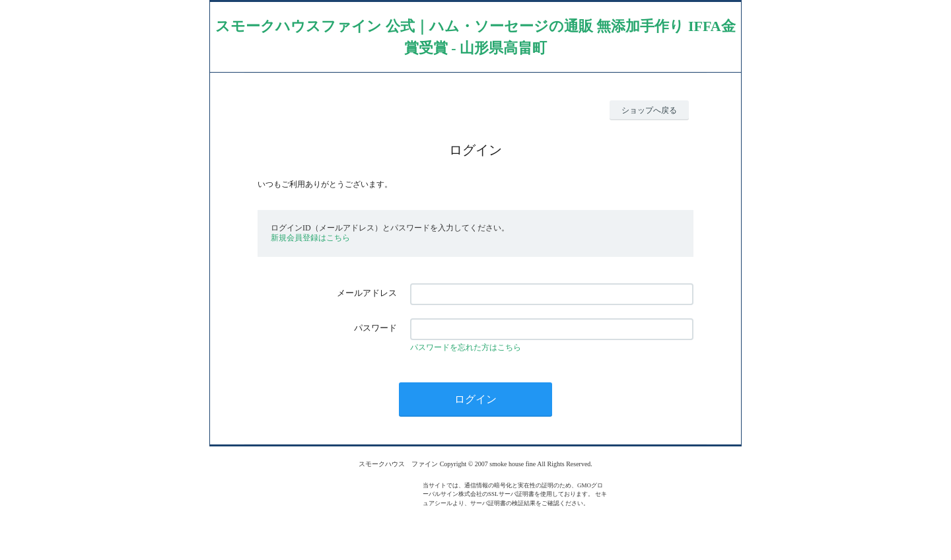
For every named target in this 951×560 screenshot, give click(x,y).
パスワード (375, 328)
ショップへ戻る (649, 110)
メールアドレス (367, 293)
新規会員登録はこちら (310, 238)
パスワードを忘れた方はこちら (466, 347)
